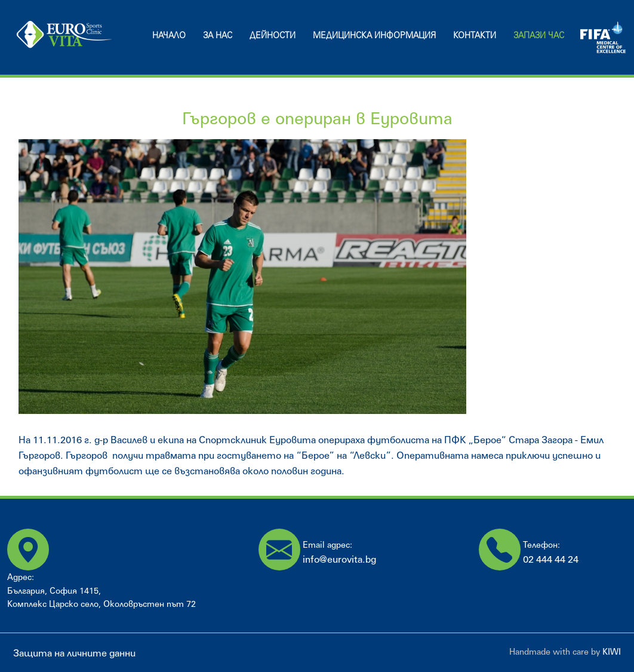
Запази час (539, 35)
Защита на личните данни (74, 653)
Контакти (475, 35)
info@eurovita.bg (339, 559)
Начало (169, 35)
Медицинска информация (374, 35)
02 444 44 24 (551, 559)
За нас (218, 35)
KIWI (612, 651)
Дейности (273, 35)
